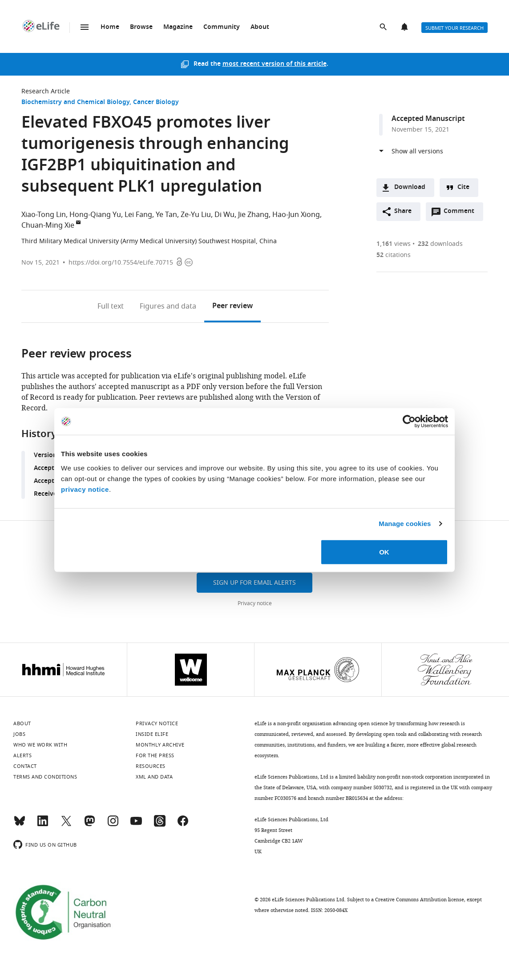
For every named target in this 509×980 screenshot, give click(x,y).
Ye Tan (166, 215)
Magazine (178, 27)
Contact (25, 766)
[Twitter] (66, 825)
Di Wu (224, 215)
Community (222, 27)
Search (384, 28)
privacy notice (85, 489)
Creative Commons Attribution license (420, 900)
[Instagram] (113, 825)
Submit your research (454, 28)
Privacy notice (255, 603)
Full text (111, 306)
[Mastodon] (89, 825)
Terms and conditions (45, 777)
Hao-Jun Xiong (296, 215)
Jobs (19, 734)
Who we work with (40, 745)
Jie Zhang (253, 215)
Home (110, 27)
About (260, 27)
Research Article (46, 91)
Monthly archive (160, 745)
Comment (462, 213)
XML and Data (154, 777)
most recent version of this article (275, 64)
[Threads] (160, 825)
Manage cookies (405, 524)
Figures (168, 306)
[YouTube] (136, 825)
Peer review (232, 306)
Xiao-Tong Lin (44, 215)
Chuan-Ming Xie (48, 225)
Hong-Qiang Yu (95, 215)
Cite (463, 187)
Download (410, 187)
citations (394, 255)
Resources (151, 766)
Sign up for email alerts (254, 583)
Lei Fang (138, 215)
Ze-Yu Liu (196, 215)
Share (403, 211)
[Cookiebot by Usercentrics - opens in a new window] (409, 422)
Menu (85, 27)
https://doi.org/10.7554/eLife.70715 (121, 263)
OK (384, 552)
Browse (141, 27)
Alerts (405, 28)
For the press (155, 755)
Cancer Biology (156, 102)
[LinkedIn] (43, 825)
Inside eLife (152, 734)
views (394, 244)
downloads (440, 244)
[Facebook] (183, 825)
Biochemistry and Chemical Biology (75, 102)
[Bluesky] (20, 825)
